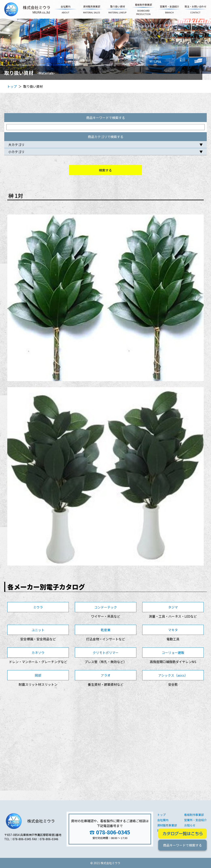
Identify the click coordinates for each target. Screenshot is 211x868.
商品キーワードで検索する (182, 845)
